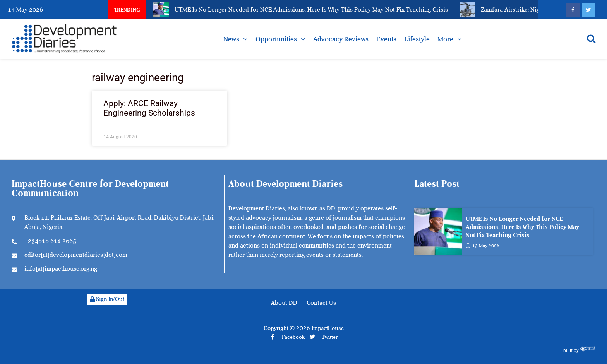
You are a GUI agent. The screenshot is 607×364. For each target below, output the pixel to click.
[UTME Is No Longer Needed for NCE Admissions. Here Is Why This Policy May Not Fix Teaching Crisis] (438, 232)
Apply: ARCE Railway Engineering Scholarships (149, 108)
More (445, 39)
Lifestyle (417, 39)
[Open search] (591, 39)
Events (386, 39)
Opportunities (276, 39)
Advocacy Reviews (341, 39)
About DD (284, 303)
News (231, 39)
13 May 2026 (483, 246)
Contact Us (321, 303)
